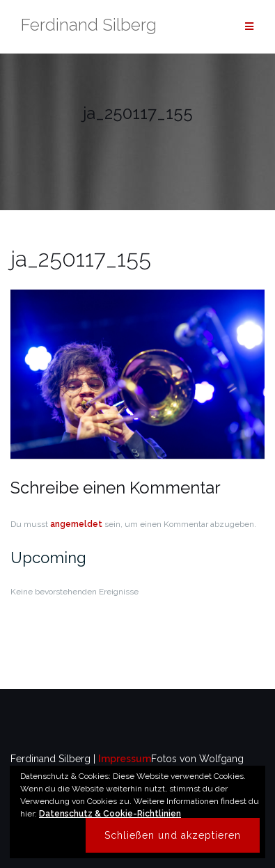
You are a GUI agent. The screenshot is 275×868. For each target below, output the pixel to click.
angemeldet (76, 524)
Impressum (125, 759)
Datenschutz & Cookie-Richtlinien (110, 814)
